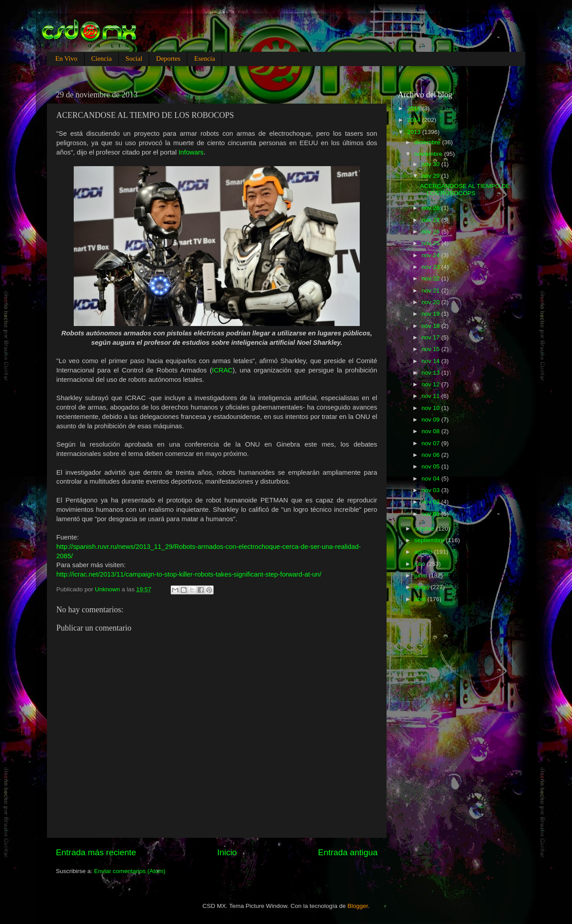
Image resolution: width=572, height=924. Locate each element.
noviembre (429, 154)
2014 (415, 120)
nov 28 (431, 208)
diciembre (428, 142)
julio (421, 564)
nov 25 (431, 243)
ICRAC (222, 370)
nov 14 (431, 361)
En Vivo (66, 59)
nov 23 (431, 267)
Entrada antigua (348, 852)
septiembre (430, 540)
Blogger (358, 906)
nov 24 (431, 255)
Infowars (191, 152)
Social (134, 59)
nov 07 (431, 443)
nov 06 (431, 455)
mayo (423, 587)
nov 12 (431, 384)
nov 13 (431, 373)
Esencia (204, 59)
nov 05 (431, 466)
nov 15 (431, 349)
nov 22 (431, 278)
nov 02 (431, 502)
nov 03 (431, 490)
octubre (425, 529)
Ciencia (101, 59)
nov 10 (431, 408)
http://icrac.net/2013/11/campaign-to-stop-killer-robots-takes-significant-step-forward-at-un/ (189, 574)
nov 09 (431, 420)
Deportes (168, 59)
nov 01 (431, 514)
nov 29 (431, 176)
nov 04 (431, 479)
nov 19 (431, 314)
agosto (424, 552)
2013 (415, 132)
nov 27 (431, 220)
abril (421, 599)
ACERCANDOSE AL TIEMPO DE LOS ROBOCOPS (465, 190)
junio (421, 575)
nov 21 (431, 291)
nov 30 (431, 164)
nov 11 (431, 396)
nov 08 (431, 431)
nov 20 (431, 302)
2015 (415, 108)
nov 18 (431, 326)
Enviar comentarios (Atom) (130, 871)
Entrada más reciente (96, 852)
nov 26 (431, 232)
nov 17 (431, 337)
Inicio (227, 852)
